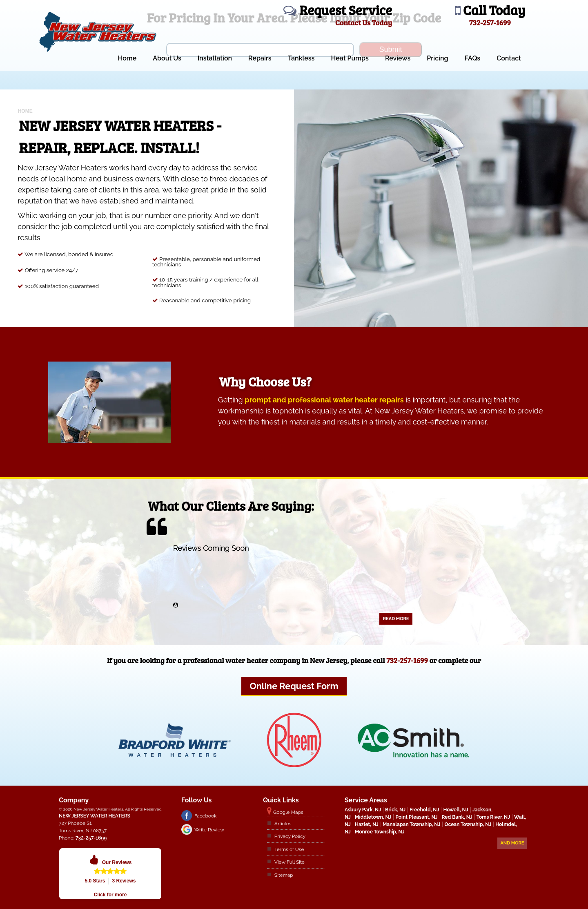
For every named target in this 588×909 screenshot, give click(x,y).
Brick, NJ (395, 810)
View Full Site (290, 862)
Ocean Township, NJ (468, 824)
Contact (509, 58)
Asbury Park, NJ (363, 810)
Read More (396, 619)
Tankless (301, 58)
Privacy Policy (290, 836)
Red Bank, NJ (457, 817)
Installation (215, 58)
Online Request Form (294, 686)
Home (127, 58)
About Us (167, 58)
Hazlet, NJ (367, 824)
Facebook (205, 816)
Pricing (437, 58)
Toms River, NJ (493, 817)
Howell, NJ (455, 810)
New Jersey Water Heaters (95, 816)
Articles (283, 824)
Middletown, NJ (373, 817)
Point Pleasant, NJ (416, 817)
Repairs (260, 58)
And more (512, 843)
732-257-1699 (407, 660)
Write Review (209, 830)
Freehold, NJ (424, 810)
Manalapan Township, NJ (411, 824)
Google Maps (288, 812)
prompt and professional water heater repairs (324, 400)
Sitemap (284, 875)
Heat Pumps (350, 58)
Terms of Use (289, 849)
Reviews (398, 58)
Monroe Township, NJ (380, 832)
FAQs (473, 58)
